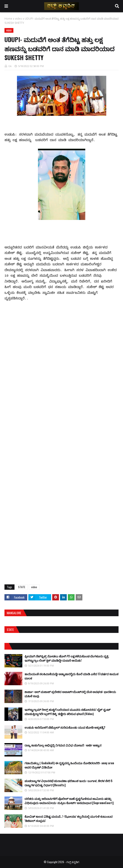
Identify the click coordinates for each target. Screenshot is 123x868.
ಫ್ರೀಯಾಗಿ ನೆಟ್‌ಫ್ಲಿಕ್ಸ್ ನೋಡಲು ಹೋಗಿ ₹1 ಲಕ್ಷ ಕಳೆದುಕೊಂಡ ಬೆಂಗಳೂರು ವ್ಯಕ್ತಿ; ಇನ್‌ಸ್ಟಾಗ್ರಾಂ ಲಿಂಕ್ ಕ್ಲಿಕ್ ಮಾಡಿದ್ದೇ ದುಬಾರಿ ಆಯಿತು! (67, 658)
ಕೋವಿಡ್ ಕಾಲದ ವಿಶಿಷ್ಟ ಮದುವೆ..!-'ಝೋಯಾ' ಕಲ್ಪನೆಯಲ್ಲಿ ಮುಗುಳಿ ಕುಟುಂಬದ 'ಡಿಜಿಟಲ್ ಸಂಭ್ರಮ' (69, 819)
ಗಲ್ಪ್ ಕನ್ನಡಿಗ (73, 862)
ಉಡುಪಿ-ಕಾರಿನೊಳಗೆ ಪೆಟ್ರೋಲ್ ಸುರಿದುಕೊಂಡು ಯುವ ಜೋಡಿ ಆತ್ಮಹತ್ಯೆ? (65, 727)
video (19, 19)
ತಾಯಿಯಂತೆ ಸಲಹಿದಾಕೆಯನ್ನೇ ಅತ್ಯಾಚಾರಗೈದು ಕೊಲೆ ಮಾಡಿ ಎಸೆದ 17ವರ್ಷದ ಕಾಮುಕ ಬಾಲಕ (71, 676)
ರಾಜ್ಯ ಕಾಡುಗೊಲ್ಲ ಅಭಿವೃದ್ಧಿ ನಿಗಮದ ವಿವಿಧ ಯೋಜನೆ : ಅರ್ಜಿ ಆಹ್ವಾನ (63, 745)
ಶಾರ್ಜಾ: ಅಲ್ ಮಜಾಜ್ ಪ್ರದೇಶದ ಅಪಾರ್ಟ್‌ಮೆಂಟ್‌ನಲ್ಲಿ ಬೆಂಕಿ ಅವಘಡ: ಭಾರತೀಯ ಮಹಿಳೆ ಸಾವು (70, 694)
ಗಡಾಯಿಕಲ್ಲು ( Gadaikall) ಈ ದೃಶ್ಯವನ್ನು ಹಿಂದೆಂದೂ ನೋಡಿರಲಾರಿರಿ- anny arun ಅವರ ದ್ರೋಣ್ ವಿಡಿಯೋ (69, 765)
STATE (22, 587)
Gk (10, 66)
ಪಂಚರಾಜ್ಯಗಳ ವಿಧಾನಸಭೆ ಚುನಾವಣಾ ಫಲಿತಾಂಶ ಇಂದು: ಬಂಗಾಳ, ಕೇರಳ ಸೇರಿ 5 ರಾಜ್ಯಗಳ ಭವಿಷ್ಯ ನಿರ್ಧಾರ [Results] (69, 783)
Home (8, 19)
